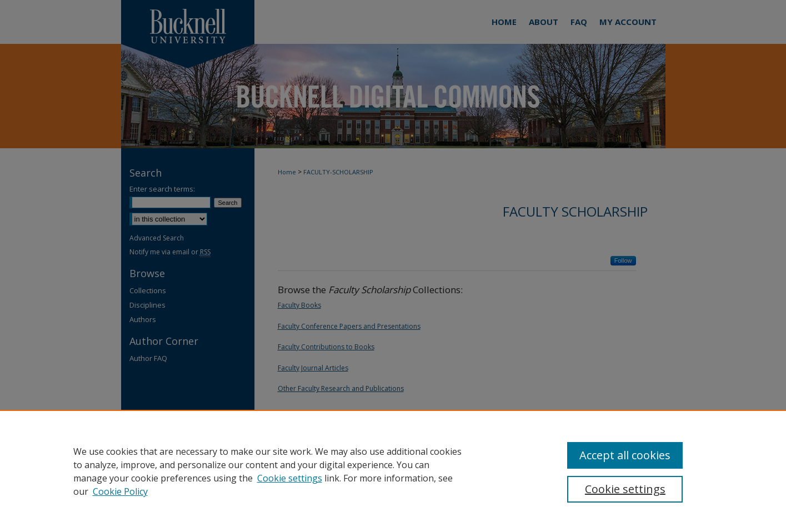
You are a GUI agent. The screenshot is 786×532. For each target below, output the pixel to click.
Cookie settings (290, 478)
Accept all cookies (625, 455)
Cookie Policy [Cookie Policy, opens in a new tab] (120, 491)
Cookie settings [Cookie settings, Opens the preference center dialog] (625, 489)
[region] (393, 471)
